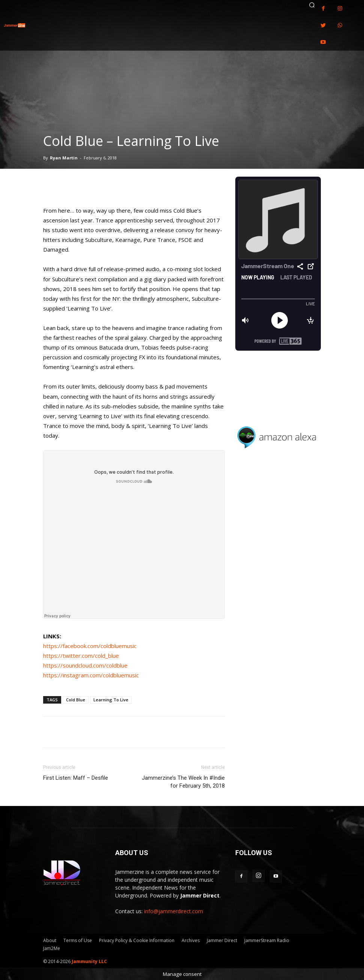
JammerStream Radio (267, 940)
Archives (191, 940)
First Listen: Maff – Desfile (76, 778)
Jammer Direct (222, 940)
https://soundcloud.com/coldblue (85, 665)
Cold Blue (76, 700)
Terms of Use (78, 940)
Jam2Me (52, 948)
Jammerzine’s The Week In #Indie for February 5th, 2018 (183, 782)
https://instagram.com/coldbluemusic (91, 675)
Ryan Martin (64, 158)
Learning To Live (111, 700)
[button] (312, 5)
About (50, 940)
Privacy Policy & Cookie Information (137, 940)
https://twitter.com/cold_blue (81, 656)
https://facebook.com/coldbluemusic (90, 646)
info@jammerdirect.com (174, 911)
